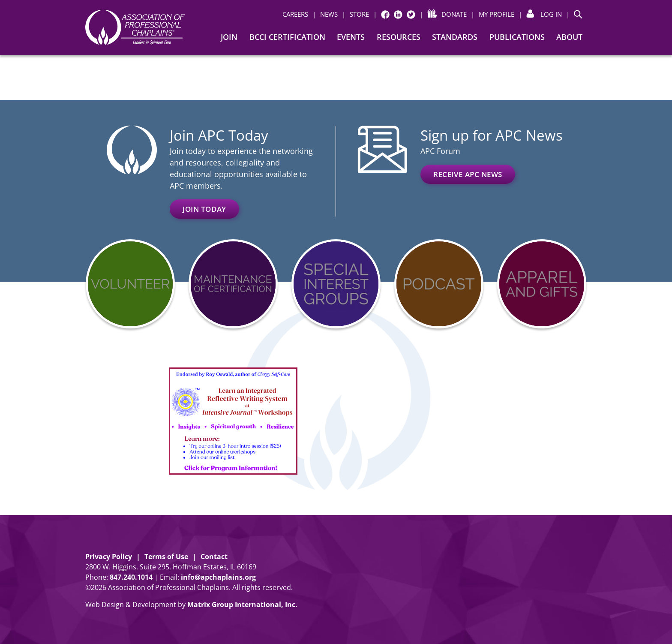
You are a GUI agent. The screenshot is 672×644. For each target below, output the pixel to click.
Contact (214, 557)
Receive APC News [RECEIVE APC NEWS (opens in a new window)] (468, 174)
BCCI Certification (287, 37)
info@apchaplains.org (218, 577)
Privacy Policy (109, 557)
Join (229, 37)
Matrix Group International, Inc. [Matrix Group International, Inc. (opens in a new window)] (242, 605)
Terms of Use (166, 557)
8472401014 (131, 577)
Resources (399, 37)
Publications (517, 37)
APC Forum (440, 151)
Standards (455, 37)
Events (351, 37)
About (569, 37)
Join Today (204, 209)
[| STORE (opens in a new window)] (355, 14)
